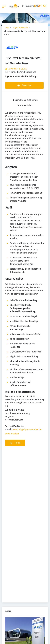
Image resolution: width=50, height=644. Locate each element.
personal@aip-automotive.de (27, 429)
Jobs (7, 28)
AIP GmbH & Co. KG (18, 69)
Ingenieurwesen (20, 28)
